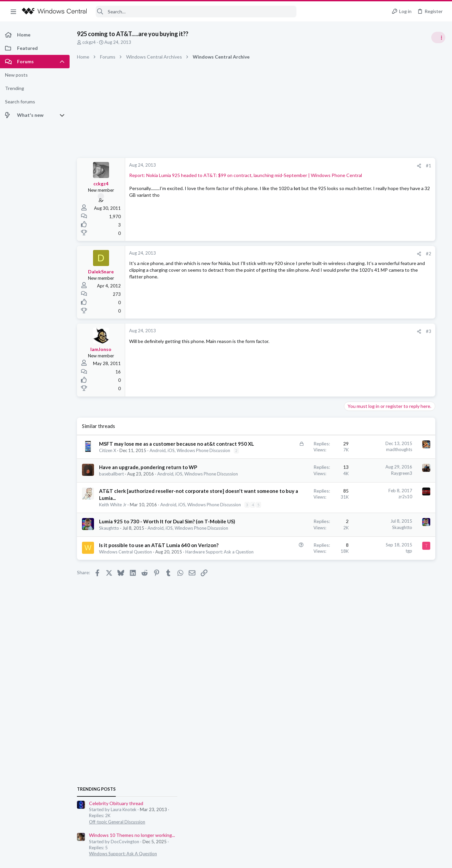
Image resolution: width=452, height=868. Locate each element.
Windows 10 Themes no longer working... (400, 408)
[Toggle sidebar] (438, 37)
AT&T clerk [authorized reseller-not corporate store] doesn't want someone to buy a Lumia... (149, 517)
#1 (332, 166)
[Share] (322, 166)
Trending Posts (364, 362)
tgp (312, 596)
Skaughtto (109, 568)
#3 (332, 331)
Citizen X (108, 457)
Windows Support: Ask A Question (391, 427)
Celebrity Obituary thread (384, 376)
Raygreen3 (305, 486)
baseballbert (111, 487)
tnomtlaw (435, 483)
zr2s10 (308, 516)
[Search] (196, 12)
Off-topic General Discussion (385, 395)
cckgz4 (89, 42)
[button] (13, 11)
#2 (332, 254)
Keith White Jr (113, 531)
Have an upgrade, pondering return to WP (148, 481)
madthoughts (302, 449)
